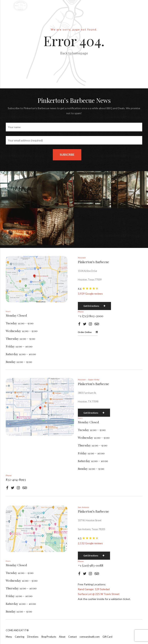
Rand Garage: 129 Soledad (94, 589)
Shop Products (49, 637)
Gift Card (107, 637)
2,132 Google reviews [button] (90, 543)
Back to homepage (74, 53)
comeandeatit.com (90, 637)
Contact (72, 637)
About (62, 637)
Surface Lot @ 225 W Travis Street (99, 594)
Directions (33, 637)
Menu (9, 637)
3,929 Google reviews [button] (90, 294)
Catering (20, 637)
